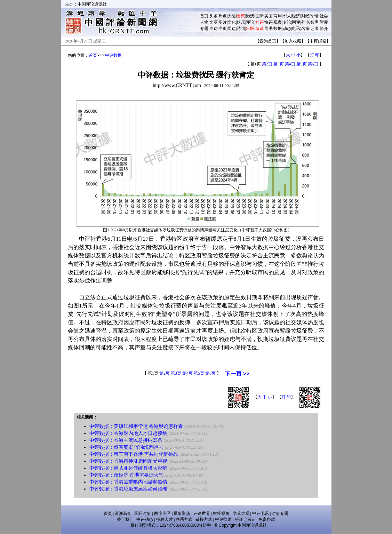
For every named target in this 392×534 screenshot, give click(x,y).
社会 (324, 16)
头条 (214, 16)
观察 (278, 22)
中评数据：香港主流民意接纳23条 (126, 440)
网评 (296, 22)
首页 (204, 16)
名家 (305, 29)
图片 (223, 22)
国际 (259, 16)
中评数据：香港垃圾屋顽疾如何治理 (128, 489)
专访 (214, 29)
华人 (287, 16)
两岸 (278, 16)
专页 (223, 29)
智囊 (324, 22)
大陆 (232, 16)
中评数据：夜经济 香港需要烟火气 (127, 475)
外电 (305, 22)
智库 (314, 22)
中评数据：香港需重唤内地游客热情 (128, 482)
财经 (305, 16)
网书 (269, 29)
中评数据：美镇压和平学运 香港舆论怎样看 (136, 426)
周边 (232, 29)
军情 (314, 16)
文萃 (214, 22)
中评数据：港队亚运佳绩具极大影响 (128, 468)
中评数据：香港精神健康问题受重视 (128, 461)
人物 (204, 22)
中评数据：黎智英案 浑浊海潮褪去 (127, 447)
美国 (269, 16)
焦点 (223, 16)
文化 (232, 22)
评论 (250, 22)
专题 (204, 29)
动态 (287, 29)
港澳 (250, 16)
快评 (269, 22)
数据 (278, 29)
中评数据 (113, 55)
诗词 (241, 29)
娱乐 (241, 22)
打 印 (315, 55)
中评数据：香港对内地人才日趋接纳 (128, 433)
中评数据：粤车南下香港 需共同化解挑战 (134, 454)
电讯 (296, 29)
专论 (287, 22)
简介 (324, 29)
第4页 (290, 64)
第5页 (302, 64)
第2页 (267, 64)
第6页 (313, 64)
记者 (314, 29)
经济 (296, 16)
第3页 (279, 64)
